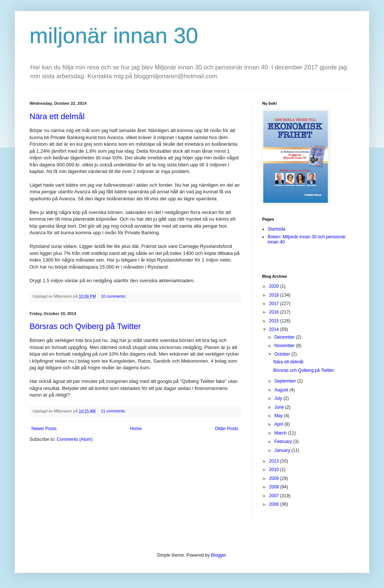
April (279, 424)
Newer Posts (44, 429)
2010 (275, 470)
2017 (275, 304)
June (280, 407)
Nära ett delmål (57, 116)
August (282, 390)
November (285, 346)
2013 (275, 461)
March (281, 433)
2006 (275, 504)
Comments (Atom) (74, 439)
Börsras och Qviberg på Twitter (85, 326)
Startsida (276, 229)
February (284, 442)
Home (136, 429)
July (279, 398)
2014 (275, 329)
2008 (275, 487)
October (283, 354)
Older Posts (227, 429)
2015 (275, 321)
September (286, 381)
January (283, 450)
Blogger (218, 555)
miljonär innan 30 (114, 36)
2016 (275, 312)
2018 (275, 295)
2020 (275, 286)
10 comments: (114, 296)
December (285, 337)
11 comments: (114, 411)
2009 (275, 478)
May (279, 416)
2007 (275, 496)
